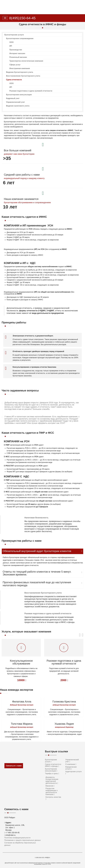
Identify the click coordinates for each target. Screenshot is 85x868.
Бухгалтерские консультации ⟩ (51, 770)
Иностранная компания (20, 68)
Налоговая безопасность (36, 518)
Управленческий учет (15, 102)
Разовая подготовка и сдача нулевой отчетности (31, 91)
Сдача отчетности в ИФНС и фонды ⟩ (53, 765)
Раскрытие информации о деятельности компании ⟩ (52, 791)
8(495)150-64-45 (22, 18)
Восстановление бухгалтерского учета (23, 76)
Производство (16, 50)
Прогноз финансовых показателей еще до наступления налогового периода (37, 584)
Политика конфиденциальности (17, 838)
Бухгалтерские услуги (14, 35)
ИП (11, 46)
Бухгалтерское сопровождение (20, 38)
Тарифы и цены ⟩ (52, 774)
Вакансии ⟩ (50, 786)
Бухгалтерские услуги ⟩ (51, 761)
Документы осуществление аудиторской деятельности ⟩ (52, 780)
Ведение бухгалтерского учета (20, 72)
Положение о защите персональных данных (22, 840)
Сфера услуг (15, 65)
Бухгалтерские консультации (19, 95)
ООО (11, 42)
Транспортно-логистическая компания (26, 61)
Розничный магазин (18, 57)
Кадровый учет (13, 98)
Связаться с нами (14, 766)
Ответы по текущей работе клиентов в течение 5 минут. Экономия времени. (37, 573)
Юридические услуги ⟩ (71, 768)
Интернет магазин (17, 53)
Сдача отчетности (14, 80)
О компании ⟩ (71, 764)
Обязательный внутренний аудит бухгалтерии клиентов (37, 551)
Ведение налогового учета (18, 106)
